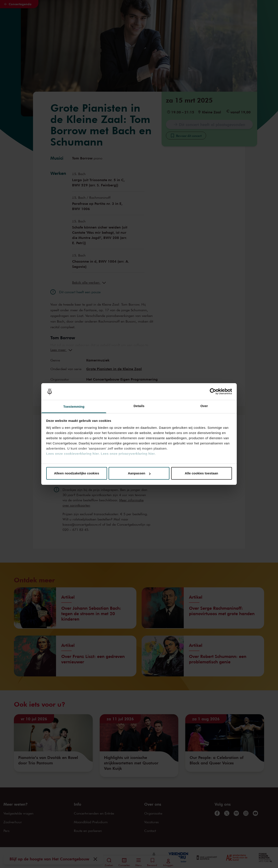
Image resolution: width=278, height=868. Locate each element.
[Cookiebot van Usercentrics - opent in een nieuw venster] (213, 392)
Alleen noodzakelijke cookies (77, 473)
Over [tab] (204, 406)
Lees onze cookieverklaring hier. (73, 454)
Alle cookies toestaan (201, 473)
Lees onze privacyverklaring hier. (128, 454)
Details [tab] (139, 406)
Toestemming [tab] (74, 407)
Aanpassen (139, 473)
